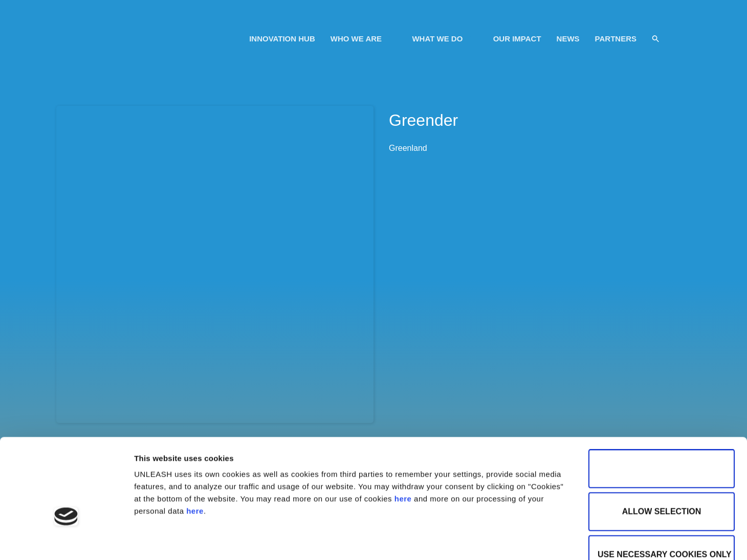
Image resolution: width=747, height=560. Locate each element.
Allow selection (662, 445)
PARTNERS (616, 39)
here (403, 432)
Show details (351, 540)
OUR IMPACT (517, 39)
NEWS (568, 39)
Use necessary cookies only (665, 488)
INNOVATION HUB (282, 39)
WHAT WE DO (443, 39)
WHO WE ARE (362, 39)
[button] (656, 39)
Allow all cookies (662, 402)
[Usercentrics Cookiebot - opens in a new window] (66, 540)
